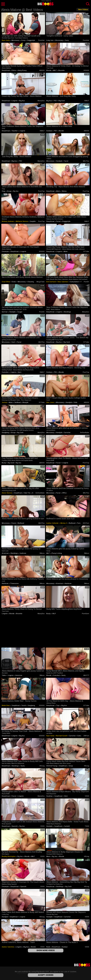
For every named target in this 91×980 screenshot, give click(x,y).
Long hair (50, 40)
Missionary (16, 40)
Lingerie (15, 101)
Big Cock (62, 101)
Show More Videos (46, 950)
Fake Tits (27, 493)
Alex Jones (51, 402)
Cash (13, 342)
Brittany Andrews (8, 221)
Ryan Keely (6, 40)
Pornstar (80, 523)
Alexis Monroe (7, 493)
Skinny (64, 191)
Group (9, 191)
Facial (66, 161)
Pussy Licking (57, 553)
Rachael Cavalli (62, 736)
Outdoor (49, 131)
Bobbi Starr (6, 705)
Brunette (61, 70)
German (5, 312)
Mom (58, 191)
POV (55, 101)
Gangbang (6, 433)
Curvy (23, 40)
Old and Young (52, 766)
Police (14, 70)
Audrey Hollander (53, 523)
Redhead (18, 402)
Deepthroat (6, 70)
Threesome (14, 583)
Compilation (74, 282)
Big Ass (22, 101)
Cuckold (67, 826)
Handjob (59, 161)
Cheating (31, 282)
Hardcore (23, 553)
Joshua (5, 402)
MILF (55, 70)
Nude (48, 947)
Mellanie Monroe (22, 221)
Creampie (6, 251)
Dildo (75, 402)
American (6, 553)
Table (4, 675)
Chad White (6, 282)
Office (64, 493)
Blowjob (25, 402)
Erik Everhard (51, 282)
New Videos (83, 10)
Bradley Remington (9, 856)
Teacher (15, 131)
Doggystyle (31, 40)
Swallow (50, 796)
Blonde (49, 70)
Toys (58, 705)
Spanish (15, 826)
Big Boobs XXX (45, 4)
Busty (4, 463)
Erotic (14, 282)
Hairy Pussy (22, 70)
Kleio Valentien (63, 282)
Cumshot (5, 372)
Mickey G (64, 523)
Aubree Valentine (8, 947)
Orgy (4, 191)
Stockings (67, 312)
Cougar (19, 312)
